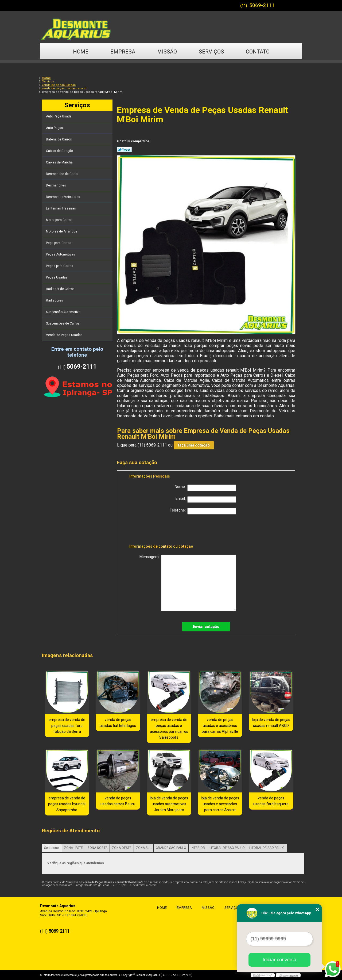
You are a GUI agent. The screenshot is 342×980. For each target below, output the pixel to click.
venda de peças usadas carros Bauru (118, 801)
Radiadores (55, 300)
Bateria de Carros (59, 139)
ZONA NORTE (97, 848)
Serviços (211, 52)
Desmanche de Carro (62, 174)
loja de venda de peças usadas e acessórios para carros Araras (220, 804)
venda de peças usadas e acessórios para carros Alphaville (220, 726)
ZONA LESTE (73, 848)
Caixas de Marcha (60, 162)
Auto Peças (55, 128)
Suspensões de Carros (63, 323)
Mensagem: (188, 583)
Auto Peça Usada (59, 116)
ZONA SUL (144, 848)
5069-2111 (262, 5)
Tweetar (124, 150)
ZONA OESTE (122, 848)
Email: (206, 499)
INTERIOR (198, 848)
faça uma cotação (194, 445)
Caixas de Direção (60, 151)
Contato (258, 52)
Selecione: (52, 848)
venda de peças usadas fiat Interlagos (118, 723)
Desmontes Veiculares (63, 197)
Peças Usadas (57, 277)
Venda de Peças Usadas (65, 335)
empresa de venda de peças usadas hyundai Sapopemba (67, 804)
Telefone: (203, 511)
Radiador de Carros (61, 289)
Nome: (205, 488)
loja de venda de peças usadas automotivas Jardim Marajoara (169, 804)
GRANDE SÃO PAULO (171, 848)
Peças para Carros (60, 266)
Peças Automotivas (61, 254)
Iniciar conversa (279, 960)
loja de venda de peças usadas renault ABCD (271, 723)
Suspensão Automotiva (64, 312)
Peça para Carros (59, 243)
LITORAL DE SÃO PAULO (227, 848)
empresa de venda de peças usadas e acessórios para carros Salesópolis (169, 729)
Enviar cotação (206, 627)
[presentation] (163, 530)
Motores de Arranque (62, 231)
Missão (167, 52)
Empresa (123, 52)
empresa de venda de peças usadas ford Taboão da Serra (67, 726)
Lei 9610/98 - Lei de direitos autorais (134, 885)
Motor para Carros (60, 220)
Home (81, 52)
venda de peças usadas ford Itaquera (271, 801)
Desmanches (56, 185)
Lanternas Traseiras (61, 208)
